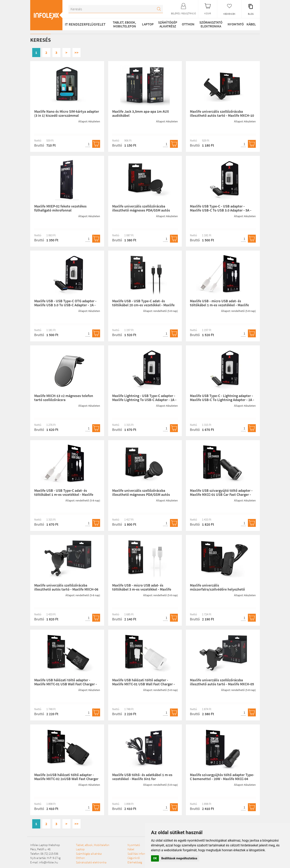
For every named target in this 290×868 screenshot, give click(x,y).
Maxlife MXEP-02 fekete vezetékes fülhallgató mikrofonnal (60, 208)
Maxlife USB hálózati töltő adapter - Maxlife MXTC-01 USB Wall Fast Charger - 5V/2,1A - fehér (143, 684)
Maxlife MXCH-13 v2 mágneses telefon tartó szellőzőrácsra (64, 398)
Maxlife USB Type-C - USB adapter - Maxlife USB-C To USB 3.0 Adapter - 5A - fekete (221, 210)
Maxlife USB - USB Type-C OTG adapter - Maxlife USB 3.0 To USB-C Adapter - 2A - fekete (65, 305)
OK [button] (155, 858)
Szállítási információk (117, 862)
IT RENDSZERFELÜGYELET (85, 24)
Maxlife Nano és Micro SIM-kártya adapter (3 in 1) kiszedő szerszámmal (67, 113)
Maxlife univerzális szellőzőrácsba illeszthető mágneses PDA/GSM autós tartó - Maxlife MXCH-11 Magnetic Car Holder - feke (141, 212)
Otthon (186, 24)
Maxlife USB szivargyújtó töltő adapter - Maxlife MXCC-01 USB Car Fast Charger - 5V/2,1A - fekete (221, 494)
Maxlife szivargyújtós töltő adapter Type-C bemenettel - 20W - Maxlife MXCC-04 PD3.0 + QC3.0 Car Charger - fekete (222, 779)
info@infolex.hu (49, 862)
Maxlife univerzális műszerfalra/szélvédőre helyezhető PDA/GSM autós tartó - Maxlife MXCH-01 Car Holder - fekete (221, 591)
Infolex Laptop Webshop (45, 845)
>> (77, 53)
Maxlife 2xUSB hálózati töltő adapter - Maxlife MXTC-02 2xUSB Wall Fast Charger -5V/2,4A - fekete (66, 779)
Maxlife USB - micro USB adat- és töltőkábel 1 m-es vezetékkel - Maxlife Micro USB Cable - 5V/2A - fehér (219, 305)
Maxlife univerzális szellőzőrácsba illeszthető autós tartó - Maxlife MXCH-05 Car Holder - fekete (222, 684)
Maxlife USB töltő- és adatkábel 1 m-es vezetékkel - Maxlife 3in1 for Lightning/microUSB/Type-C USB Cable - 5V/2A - (144, 781)
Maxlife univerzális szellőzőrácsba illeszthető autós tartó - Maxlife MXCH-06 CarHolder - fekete (66, 589)
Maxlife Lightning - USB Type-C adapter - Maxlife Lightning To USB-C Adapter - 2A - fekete (144, 400)
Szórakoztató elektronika (209, 24)
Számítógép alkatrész (165, 24)
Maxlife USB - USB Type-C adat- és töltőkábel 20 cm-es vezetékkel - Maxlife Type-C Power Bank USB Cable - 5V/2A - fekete (143, 307)
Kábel (250, 24)
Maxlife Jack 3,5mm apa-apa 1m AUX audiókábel (141, 113)
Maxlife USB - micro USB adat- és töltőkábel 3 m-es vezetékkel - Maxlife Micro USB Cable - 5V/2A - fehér (142, 589)
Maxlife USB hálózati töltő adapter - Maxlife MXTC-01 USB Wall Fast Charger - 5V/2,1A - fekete (66, 684)
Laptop (146, 24)
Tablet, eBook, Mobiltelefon (123, 24)
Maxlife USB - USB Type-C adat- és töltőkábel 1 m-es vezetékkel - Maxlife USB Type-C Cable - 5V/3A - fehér (64, 494)
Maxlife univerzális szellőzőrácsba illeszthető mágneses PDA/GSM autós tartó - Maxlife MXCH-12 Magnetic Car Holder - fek (141, 496)
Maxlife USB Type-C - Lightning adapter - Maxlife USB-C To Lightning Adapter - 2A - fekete (222, 400)
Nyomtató (233, 24)
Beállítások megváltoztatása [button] (179, 858)
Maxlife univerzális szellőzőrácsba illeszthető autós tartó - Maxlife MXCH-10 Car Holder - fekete (222, 115)
